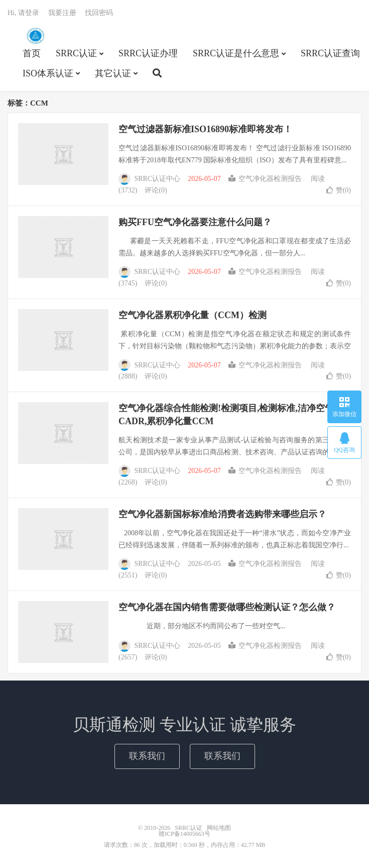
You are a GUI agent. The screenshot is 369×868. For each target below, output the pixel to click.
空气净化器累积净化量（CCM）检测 (193, 315)
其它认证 (113, 73)
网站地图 (219, 828)
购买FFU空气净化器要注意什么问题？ (195, 222)
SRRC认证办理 (148, 53)
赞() (339, 190)
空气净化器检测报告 (265, 179)
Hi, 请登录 (23, 13)
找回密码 (99, 13)
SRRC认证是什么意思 (236, 53)
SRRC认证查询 (330, 53)
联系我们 (147, 756)
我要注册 (62, 13)
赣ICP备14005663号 (184, 834)
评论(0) (156, 190)
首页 (32, 53)
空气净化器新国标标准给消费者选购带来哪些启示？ (222, 514)
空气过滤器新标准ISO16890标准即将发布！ (205, 129)
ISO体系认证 (48, 73)
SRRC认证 (35, 36)
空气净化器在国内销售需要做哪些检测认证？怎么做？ (227, 607)
